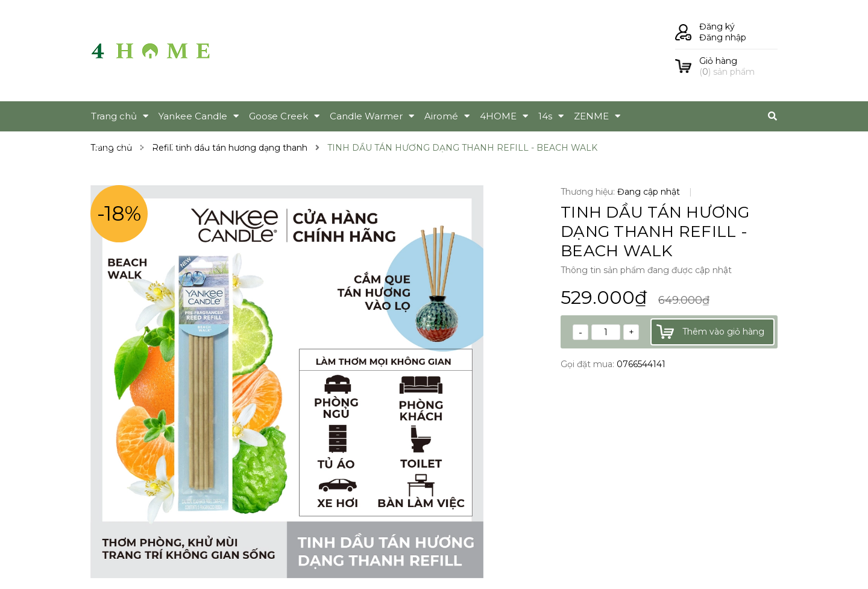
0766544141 (641, 364)
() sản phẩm (738, 66)
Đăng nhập (723, 37)
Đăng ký (717, 27)
